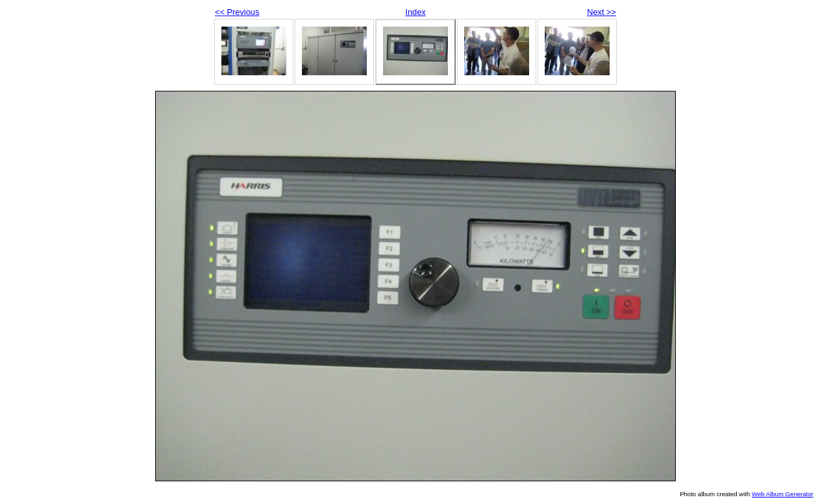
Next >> (602, 12)
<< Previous (237, 12)
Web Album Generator (783, 494)
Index (415, 12)
